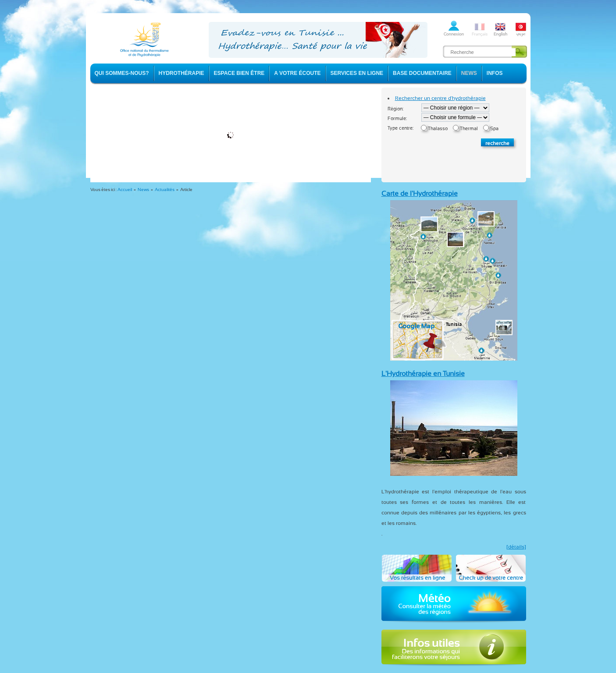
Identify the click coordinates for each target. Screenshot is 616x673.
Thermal (469, 129)
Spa (494, 129)
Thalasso (438, 129)
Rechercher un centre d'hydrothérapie (440, 98)
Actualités (165, 190)
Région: (395, 109)
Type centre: (401, 128)
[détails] (516, 547)
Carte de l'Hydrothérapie (420, 193)
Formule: (397, 119)
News (143, 190)
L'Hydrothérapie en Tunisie (423, 374)
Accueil (125, 190)
